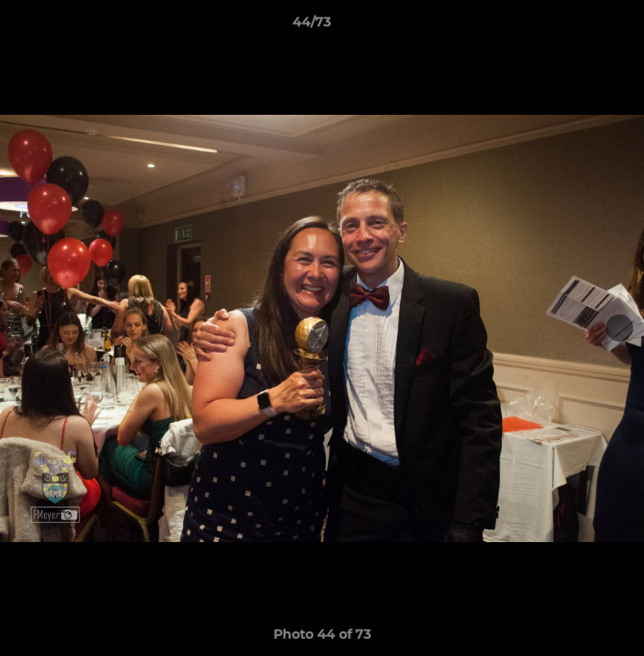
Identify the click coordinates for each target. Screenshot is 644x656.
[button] (578, 26)
